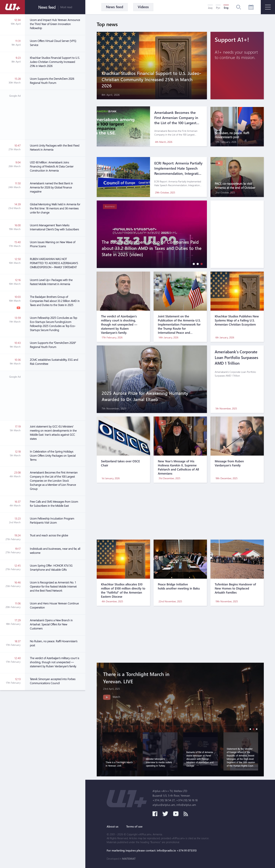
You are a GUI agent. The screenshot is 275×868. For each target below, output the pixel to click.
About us (113, 826)
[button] (193, 264)
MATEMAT (129, 859)
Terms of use (134, 826)
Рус (218, 8)
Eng (226, 8)
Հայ (210, 8)
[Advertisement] (55, 115)
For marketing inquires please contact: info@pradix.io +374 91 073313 (152, 850)
